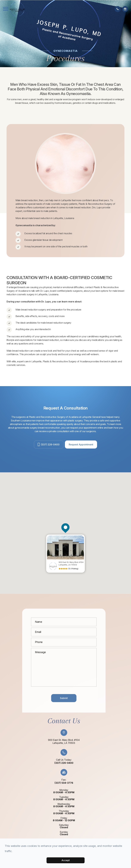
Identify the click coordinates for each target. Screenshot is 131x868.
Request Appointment (81, 444)
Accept (66, 860)
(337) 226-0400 (50, 444)
